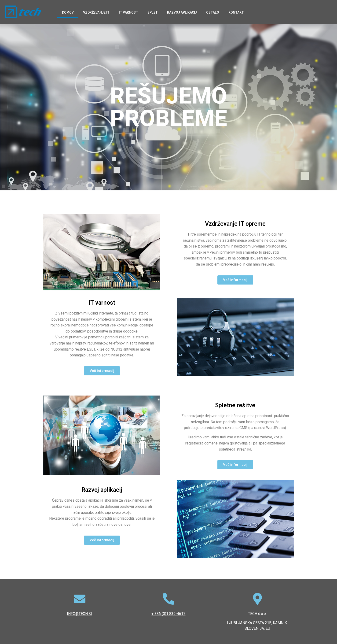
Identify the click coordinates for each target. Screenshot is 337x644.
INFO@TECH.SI (79, 614)
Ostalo (213, 12)
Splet (153, 12)
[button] (235, 280)
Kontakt (236, 12)
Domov (68, 12)
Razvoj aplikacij (182, 12)
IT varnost (128, 12)
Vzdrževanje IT (96, 12)
